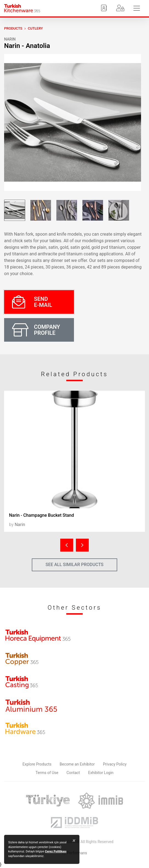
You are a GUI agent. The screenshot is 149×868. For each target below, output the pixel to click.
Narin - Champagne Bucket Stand (41, 515)
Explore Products (37, 764)
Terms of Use (47, 773)
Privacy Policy (115, 764)
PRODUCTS (13, 28)
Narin (10, 39)
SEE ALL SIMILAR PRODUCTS (74, 565)
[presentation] (67, 545)
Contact (73, 773)
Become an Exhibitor (77, 764)
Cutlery (35, 28)
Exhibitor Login (101, 773)
